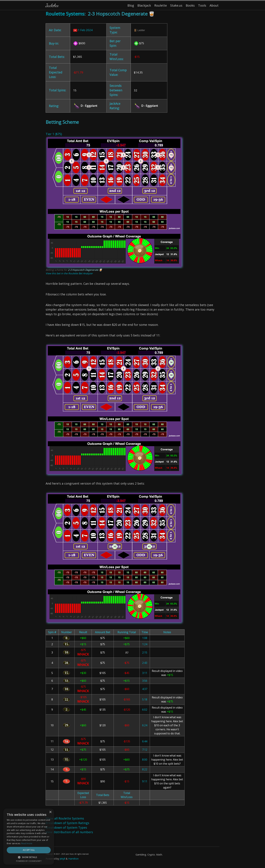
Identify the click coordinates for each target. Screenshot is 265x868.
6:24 (145, 725)
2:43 (145, 663)
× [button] (50, 812)
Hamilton (73, 859)
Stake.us (176, 5)
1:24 (145, 644)
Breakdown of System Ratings (67, 823)
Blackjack (144, 5)
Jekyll (62, 859)
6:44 (145, 741)
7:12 (145, 750)
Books (190, 5)
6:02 (145, 710)
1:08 (145, 638)
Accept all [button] (29, 850)
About (214, 5)
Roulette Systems (65, 14)
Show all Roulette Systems (65, 818)
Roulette (161, 5)
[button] (29, 857)
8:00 (145, 760)
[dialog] (29, 837)
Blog (131, 5)
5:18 (145, 699)
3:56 (145, 681)
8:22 (145, 769)
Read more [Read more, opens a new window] (27, 843)
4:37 (145, 689)
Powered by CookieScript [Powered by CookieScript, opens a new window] (29, 861)
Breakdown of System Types (66, 827)
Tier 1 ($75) (54, 134)
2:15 (145, 652)
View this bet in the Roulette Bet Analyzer (69, 273)
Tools (202, 5)
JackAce (52, 5)
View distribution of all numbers (69, 832)
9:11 (145, 781)
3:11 (145, 673)
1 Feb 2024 (83, 30)
